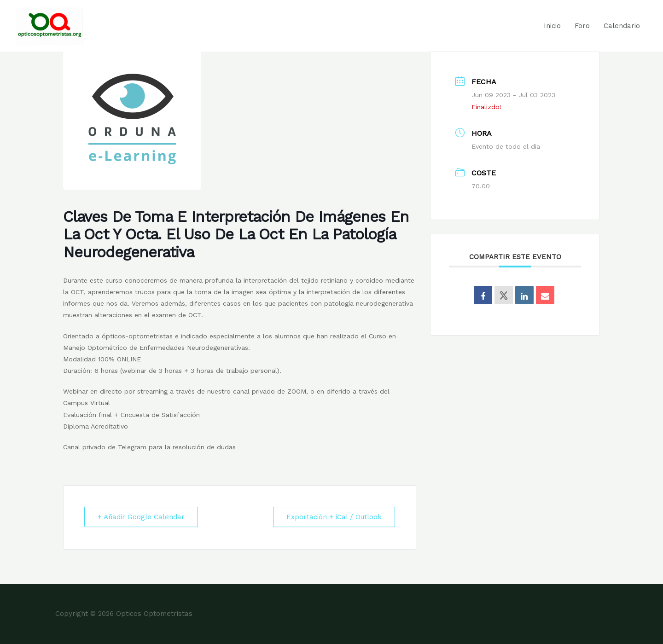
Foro (582, 26)
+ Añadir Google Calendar (141, 517)
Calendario (622, 26)
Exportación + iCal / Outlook (334, 517)
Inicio (552, 26)
